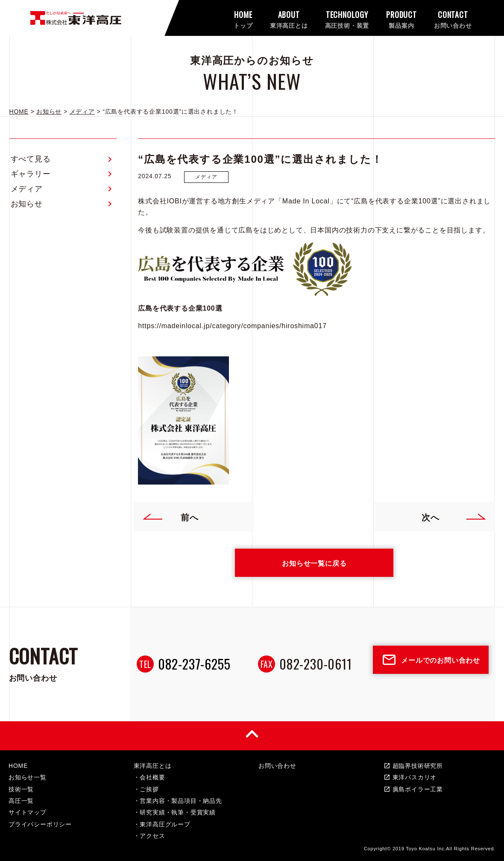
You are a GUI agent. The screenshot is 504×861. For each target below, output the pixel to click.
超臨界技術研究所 (413, 766)
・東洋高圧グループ (162, 824)
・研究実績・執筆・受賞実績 (175, 812)
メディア (27, 189)
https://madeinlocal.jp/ (175, 326)
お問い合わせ (277, 766)
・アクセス (149, 836)
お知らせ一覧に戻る (314, 563)
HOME (18, 766)
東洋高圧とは (153, 766)
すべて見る (31, 159)
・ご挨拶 (146, 789)
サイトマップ (28, 812)
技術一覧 (21, 789)
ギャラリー (31, 174)
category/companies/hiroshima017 (269, 326)
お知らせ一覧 (28, 777)
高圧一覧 (21, 801)
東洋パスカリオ (410, 777)
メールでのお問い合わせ (431, 660)
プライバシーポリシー (40, 824)
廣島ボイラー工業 (413, 789)
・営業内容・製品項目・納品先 (178, 801)
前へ (170, 517)
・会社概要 (149, 777)
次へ (454, 517)
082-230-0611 (316, 664)
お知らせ (27, 204)
